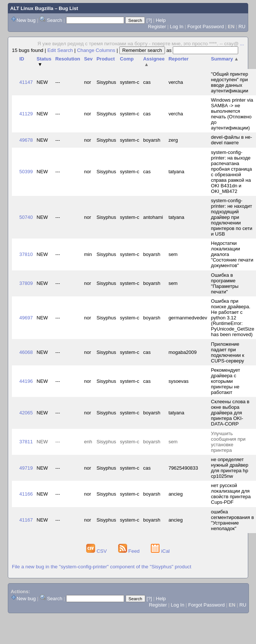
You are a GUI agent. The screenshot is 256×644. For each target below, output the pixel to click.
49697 (26, 318)
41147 (26, 82)
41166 (26, 494)
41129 (26, 114)
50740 (26, 217)
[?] (149, 20)
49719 (26, 468)
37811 (26, 442)
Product (106, 59)
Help (161, 20)
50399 (26, 172)
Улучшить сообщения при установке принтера (228, 442)
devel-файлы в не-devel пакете (231, 140)
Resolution (68, 59)
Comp (127, 59)
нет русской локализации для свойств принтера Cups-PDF (231, 494)
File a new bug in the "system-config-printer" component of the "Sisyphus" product (102, 567)
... (242, 44)
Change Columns (96, 50)
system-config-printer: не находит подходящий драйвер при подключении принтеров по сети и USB (232, 217)
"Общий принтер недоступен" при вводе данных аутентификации (230, 82)
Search (54, 20)
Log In (176, 27)
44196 (26, 381)
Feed (130, 551)
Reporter (178, 59)
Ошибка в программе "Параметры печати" (225, 283)
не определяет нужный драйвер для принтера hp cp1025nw (230, 468)
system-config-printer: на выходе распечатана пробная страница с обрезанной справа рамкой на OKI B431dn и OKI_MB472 (231, 172)
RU (242, 27)
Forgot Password (205, 27)
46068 (26, 352)
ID (22, 59)
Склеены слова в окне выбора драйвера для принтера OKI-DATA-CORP (230, 413)
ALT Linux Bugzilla (32, 8)
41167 (26, 520)
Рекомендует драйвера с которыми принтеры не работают (226, 381)
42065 (26, 413)
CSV (97, 551)
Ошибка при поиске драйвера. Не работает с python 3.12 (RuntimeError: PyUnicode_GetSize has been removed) (233, 318)
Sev (88, 59)
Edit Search (60, 50)
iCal (160, 551)
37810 (26, 254)
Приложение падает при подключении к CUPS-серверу (228, 352)
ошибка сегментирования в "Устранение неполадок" (232, 520)
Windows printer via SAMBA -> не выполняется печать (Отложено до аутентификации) (232, 114)
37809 (26, 283)
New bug (26, 20)
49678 (26, 140)
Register (157, 27)
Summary (225, 59)
